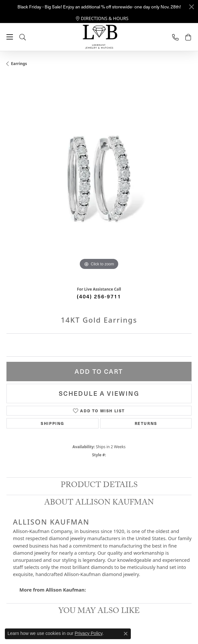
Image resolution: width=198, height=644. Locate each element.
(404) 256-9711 (99, 296)
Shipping (52, 423)
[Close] (192, 7)
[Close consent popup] (126, 634)
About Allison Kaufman (99, 503)
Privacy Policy (89, 633)
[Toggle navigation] (10, 37)
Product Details (99, 486)
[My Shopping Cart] (188, 37)
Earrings (19, 64)
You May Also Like (99, 612)
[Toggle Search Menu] (29, 37)
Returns (146, 423)
